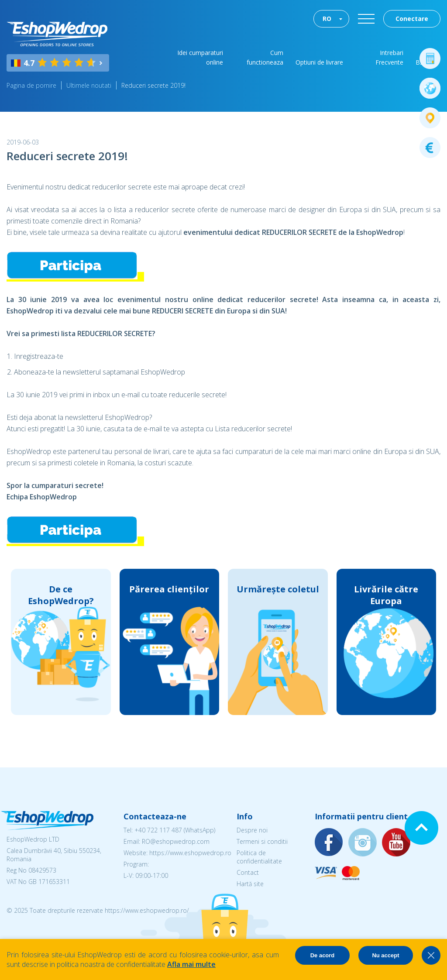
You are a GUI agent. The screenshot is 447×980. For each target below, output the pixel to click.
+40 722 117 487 (158, 830)
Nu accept (385, 955)
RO (327, 19)
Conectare (412, 19)
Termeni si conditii (262, 841)
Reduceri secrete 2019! (153, 85)
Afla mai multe (191, 964)
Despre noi (252, 830)
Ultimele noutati (89, 85)
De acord (323, 955)
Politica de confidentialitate (259, 857)
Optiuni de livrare (319, 62)
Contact (248, 872)
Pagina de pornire (31, 85)
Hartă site (250, 884)
